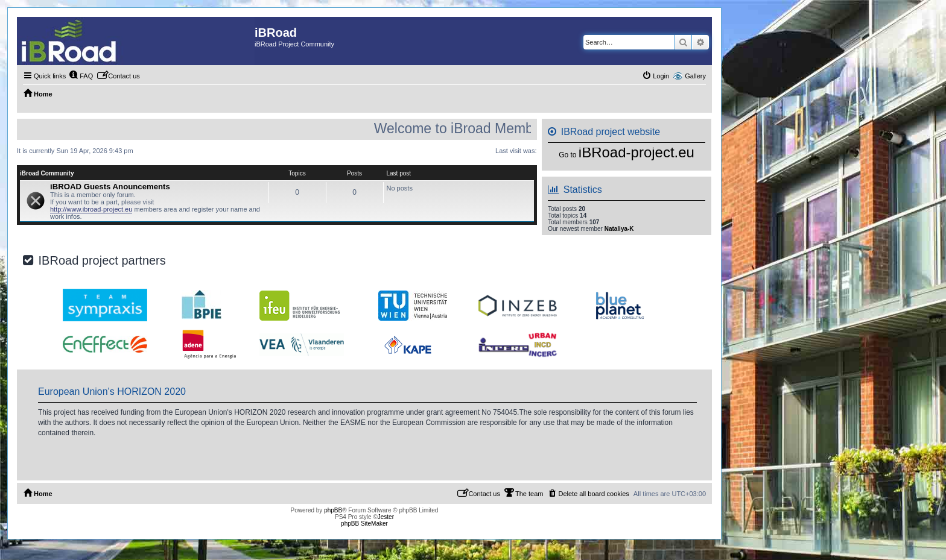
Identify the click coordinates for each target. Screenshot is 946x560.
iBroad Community (47, 173)
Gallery (695, 76)
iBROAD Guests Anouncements (110, 187)
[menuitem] (81, 76)
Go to (567, 155)
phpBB (333, 510)
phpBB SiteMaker (364, 524)
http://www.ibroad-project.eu (91, 209)
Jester (386, 517)
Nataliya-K (619, 229)
